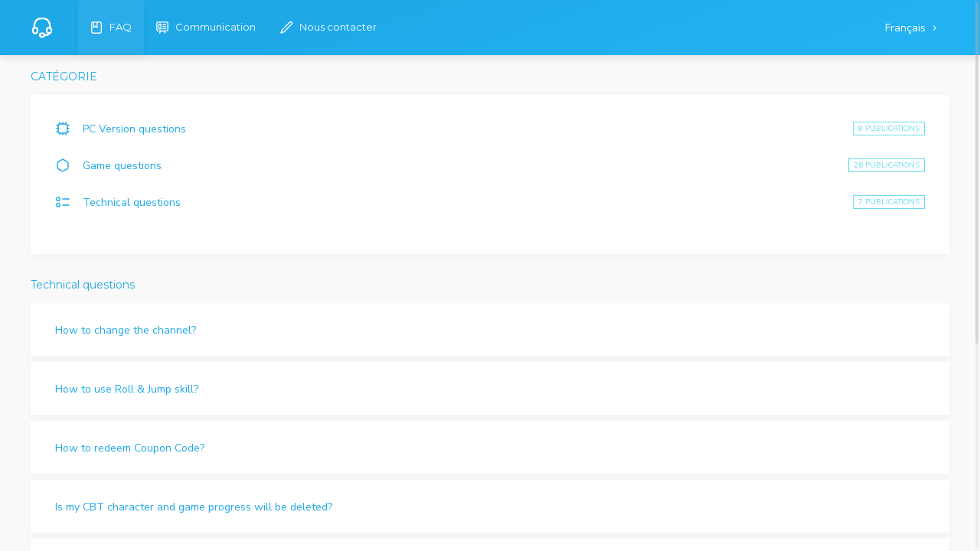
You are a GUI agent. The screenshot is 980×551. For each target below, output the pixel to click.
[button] (490, 329)
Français (907, 28)
